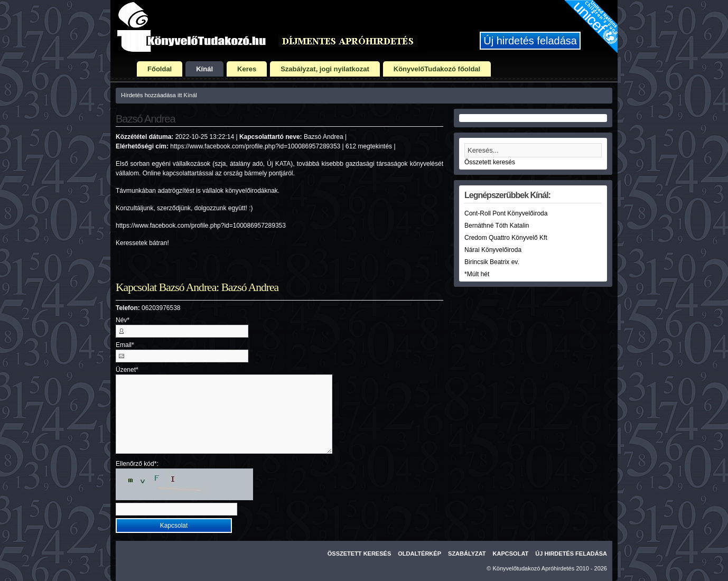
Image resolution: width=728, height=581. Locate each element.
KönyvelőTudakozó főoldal (437, 69)
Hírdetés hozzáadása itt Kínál (159, 95)
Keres (247, 69)
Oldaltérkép (419, 554)
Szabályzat (467, 554)
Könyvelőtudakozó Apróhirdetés (534, 568)
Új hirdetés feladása (530, 41)
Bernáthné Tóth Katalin (497, 226)
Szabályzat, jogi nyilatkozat (325, 69)
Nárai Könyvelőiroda (493, 250)
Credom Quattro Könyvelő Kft (506, 238)
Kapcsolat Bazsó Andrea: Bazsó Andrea (197, 287)
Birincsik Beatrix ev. (492, 262)
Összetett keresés (490, 162)
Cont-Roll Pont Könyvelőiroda (506, 213)
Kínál (204, 69)
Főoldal (160, 69)
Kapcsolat (511, 554)
